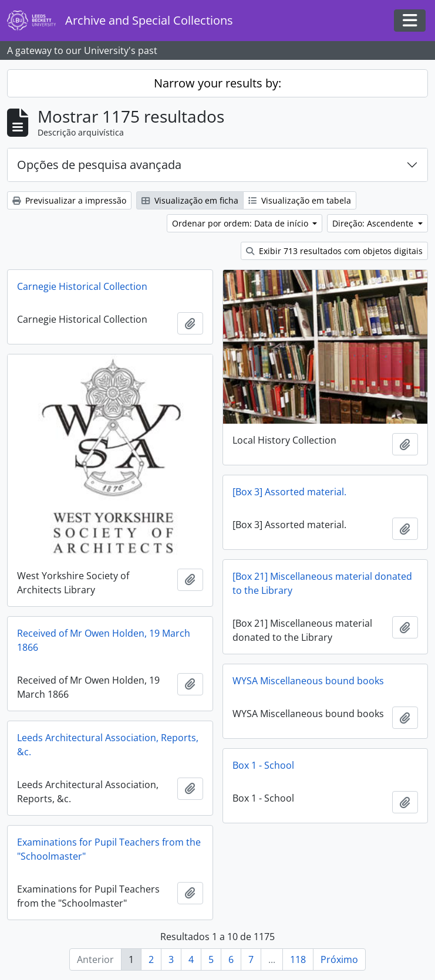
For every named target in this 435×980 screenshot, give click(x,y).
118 (298, 959)
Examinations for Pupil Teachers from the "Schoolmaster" (109, 849)
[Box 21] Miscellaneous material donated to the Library (322, 583)
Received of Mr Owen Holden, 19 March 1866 (104, 640)
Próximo (339, 959)
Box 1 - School (263, 765)
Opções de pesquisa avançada (99, 165)
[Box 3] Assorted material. (289, 492)
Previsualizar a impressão (69, 200)
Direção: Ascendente (374, 223)
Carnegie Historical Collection (82, 286)
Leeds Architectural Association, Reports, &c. (108, 745)
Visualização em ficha (190, 200)
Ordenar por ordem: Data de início (241, 223)
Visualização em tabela (300, 200)
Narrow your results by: (217, 83)
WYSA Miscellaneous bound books (308, 681)
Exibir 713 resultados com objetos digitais (334, 251)
